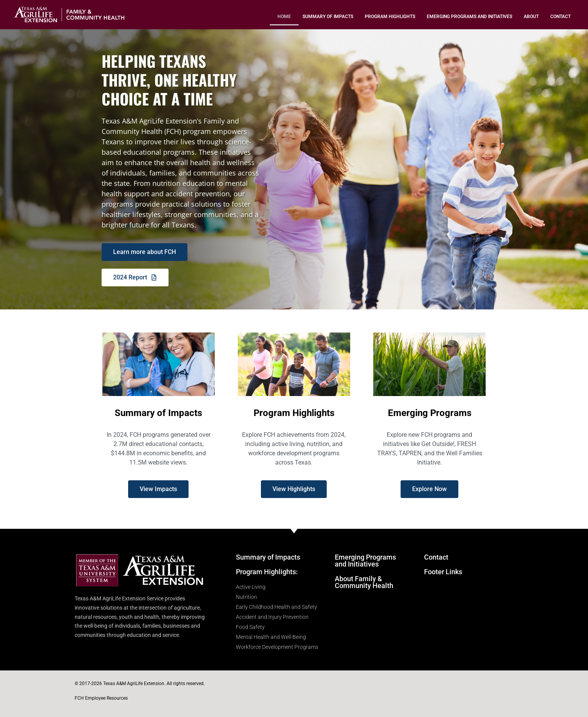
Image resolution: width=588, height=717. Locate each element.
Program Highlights (390, 17)
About (531, 17)
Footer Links (443, 572)
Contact (560, 17)
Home (284, 17)
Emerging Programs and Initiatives (469, 17)
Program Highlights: (267, 572)
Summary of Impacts (328, 17)
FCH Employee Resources (101, 698)
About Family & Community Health (364, 582)
